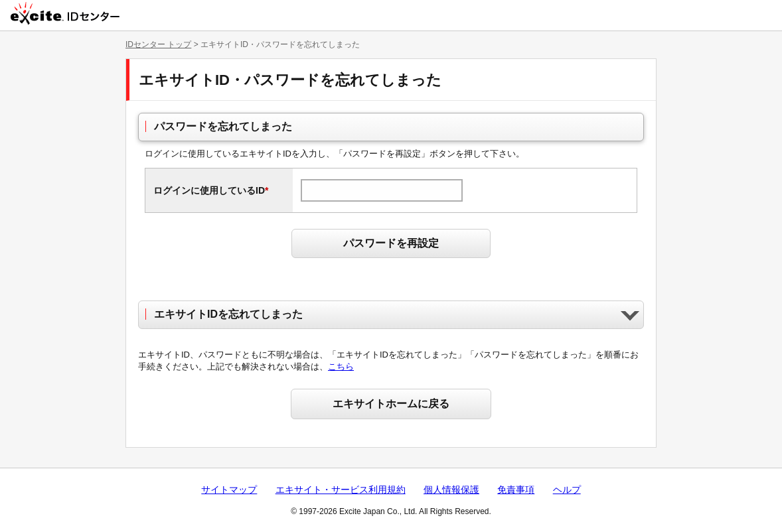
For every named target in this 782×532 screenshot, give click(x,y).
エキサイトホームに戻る (391, 404)
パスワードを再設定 (391, 243)
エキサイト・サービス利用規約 (341, 490)
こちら (341, 366)
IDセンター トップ (158, 44)
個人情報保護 (451, 490)
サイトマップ (229, 490)
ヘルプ (567, 490)
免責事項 (516, 490)
